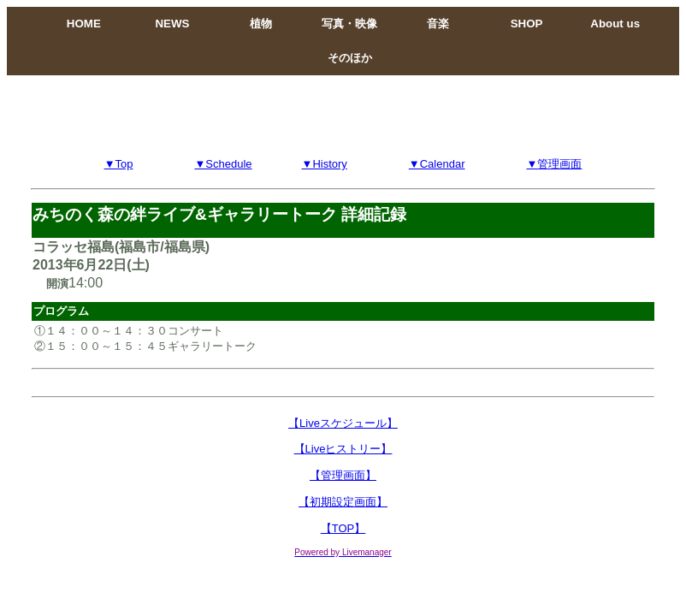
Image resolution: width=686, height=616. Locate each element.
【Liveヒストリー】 (343, 449)
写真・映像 (349, 24)
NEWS (172, 24)
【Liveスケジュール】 (343, 423)
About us (615, 24)
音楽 (438, 24)
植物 (261, 24)
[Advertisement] (343, 114)
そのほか (350, 58)
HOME (84, 24)
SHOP (527, 24)
